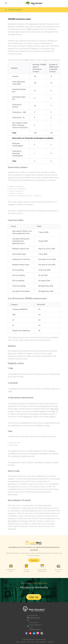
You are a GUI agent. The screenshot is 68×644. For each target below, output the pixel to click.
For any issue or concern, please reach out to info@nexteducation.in (35, 626)
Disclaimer (51, 642)
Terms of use (30, 642)
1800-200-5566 (32, 616)
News (18, 642)
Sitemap (23, 642)
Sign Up (34, 597)
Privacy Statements (41, 642)
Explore (34, 560)
